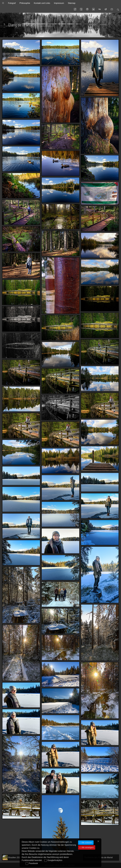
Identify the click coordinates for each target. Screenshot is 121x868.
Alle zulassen (86, 843)
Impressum (59, 3)
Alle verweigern (87, 847)
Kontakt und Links (42, 3)
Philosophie (25, 3)
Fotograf (12, 3)
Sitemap (72, 3)
